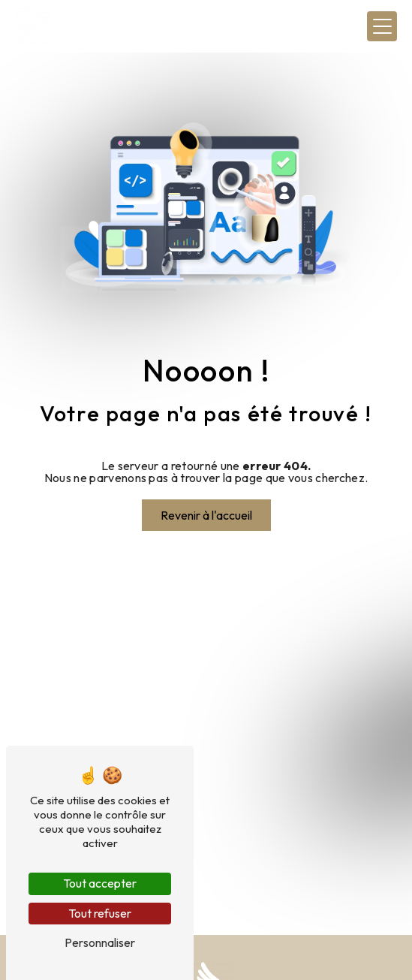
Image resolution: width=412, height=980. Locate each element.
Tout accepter (100, 883)
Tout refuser (100, 913)
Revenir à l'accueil (206, 515)
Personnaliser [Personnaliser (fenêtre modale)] (100, 942)
